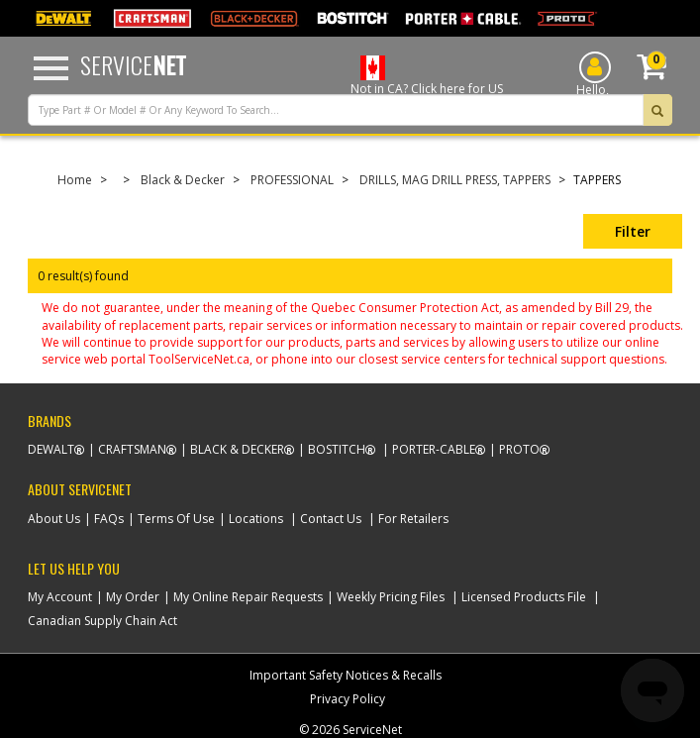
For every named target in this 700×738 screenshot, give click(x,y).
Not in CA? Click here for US (427, 89)
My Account (60, 597)
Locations (256, 519)
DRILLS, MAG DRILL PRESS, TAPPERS (455, 180)
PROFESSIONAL (292, 180)
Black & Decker (183, 180)
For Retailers (413, 519)
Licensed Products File (524, 597)
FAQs (109, 519)
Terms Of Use (176, 519)
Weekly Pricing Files (391, 597)
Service (133, 64)
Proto (519, 449)
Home (75, 180)
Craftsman (132, 449)
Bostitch (337, 449)
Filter (633, 231)
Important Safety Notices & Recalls (346, 675)
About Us (54, 519)
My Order (133, 597)
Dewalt (51, 449)
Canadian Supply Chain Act (102, 621)
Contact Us (331, 519)
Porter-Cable (434, 449)
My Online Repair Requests (248, 597)
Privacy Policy (348, 699)
